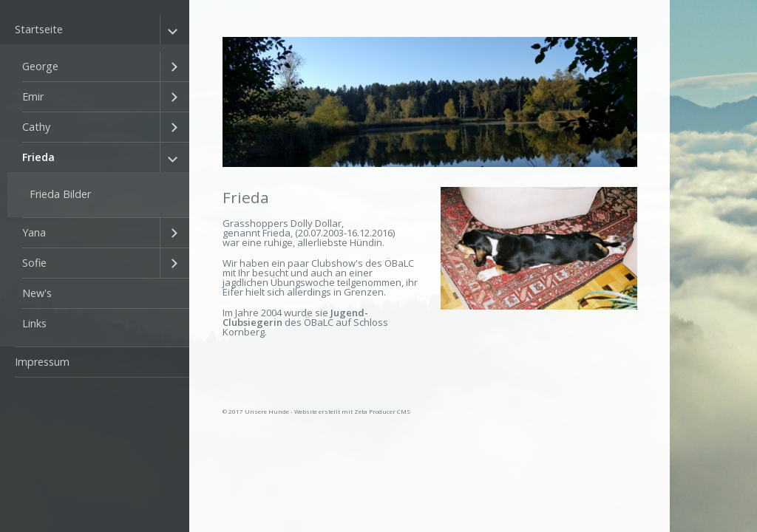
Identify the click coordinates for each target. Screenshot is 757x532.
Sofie (34, 263)
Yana (34, 232)
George (40, 66)
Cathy (36, 127)
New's (37, 293)
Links (34, 323)
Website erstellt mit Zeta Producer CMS (352, 411)
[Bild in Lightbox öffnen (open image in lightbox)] (539, 248)
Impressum (42, 362)
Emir (33, 96)
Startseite (39, 29)
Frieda (38, 157)
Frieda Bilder (60, 194)
